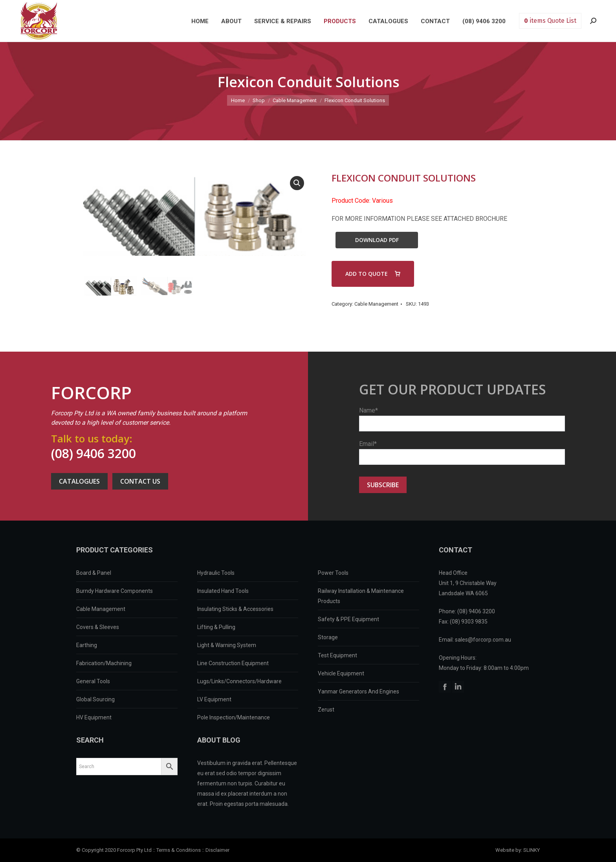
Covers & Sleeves (98, 627)
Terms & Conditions (179, 850)
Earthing (87, 645)
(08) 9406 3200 (93, 453)
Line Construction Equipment (233, 663)
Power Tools (333, 573)
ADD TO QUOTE (367, 274)
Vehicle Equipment (341, 673)
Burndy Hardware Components (115, 591)
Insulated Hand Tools (223, 591)
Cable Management (376, 304)
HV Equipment (94, 717)
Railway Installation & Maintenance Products (361, 596)
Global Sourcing (95, 699)
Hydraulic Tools (216, 573)
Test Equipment (337, 655)
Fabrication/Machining (104, 663)
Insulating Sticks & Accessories (235, 609)
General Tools (93, 681)
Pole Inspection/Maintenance (234, 717)
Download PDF (377, 240)
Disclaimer (217, 850)
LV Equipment (214, 699)
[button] (297, 183)
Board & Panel (94, 573)
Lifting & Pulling (216, 627)
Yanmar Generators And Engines (358, 691)
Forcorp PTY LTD (39, 21)
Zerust (326, 710)
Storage (328, 637)
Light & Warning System (227, 645)
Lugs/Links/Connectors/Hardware (239, 681)
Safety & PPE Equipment (348, 619)
